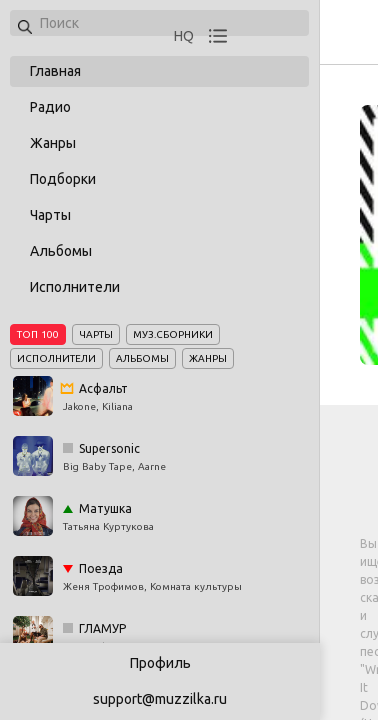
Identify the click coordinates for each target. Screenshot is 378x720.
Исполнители (75, 287)
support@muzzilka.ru (160, 699)
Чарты (50, 215)
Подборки (63, 179)
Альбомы (61, 251)
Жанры (53, 143)
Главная (55, 71)
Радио (50, 107)
